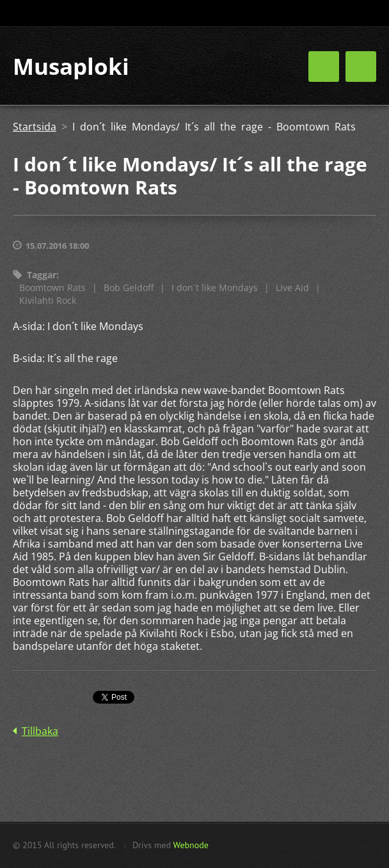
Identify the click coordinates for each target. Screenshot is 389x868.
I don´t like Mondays (215, 288)
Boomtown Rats (52, 288)
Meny (361, 67)
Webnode (190, 845)
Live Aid (292, 288)
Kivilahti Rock (48, 300)
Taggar (42, 275)
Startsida (35, 127)
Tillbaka (40, 731)
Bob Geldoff (129, 288)
